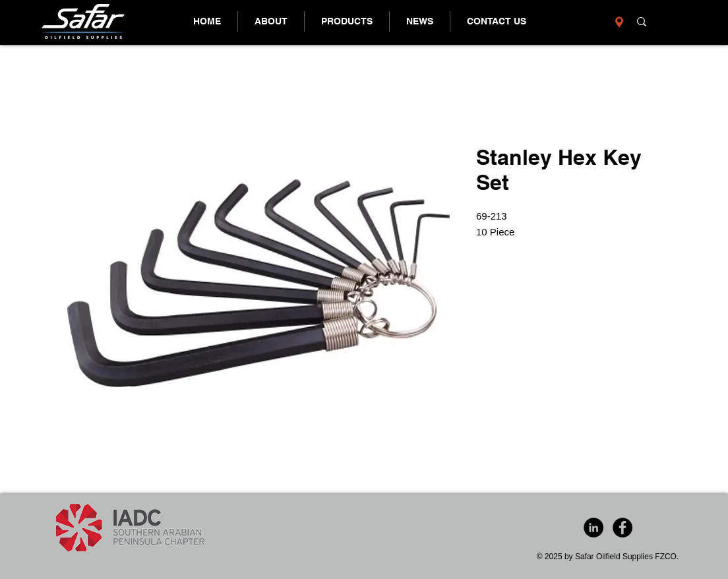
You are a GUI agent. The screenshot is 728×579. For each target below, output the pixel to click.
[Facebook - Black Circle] (622, 528)
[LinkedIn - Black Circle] (593, 528)
